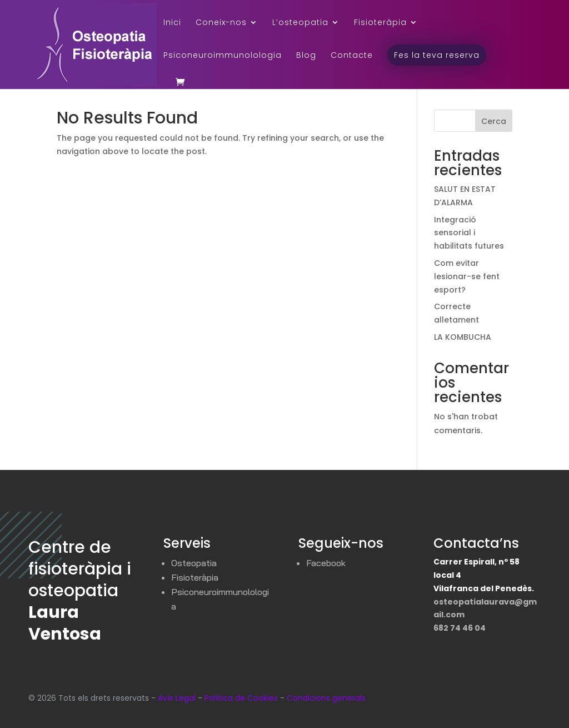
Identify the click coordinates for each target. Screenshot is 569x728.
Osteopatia (194, 563)
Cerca (494, 121)
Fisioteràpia (380, 23)
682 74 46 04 (460, 628)
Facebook (326, 563)
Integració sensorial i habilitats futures (469, 233)
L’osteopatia (300, 23)
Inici (172, 23)
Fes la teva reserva (437, 55)
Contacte (352, 56)
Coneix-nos (221, 23)
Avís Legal (177, 698)
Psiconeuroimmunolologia (223, 56)
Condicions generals (326, 698)
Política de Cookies (241, 698)
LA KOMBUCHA (463, 337)
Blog (306, 56)
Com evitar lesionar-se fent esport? (467, 276)
